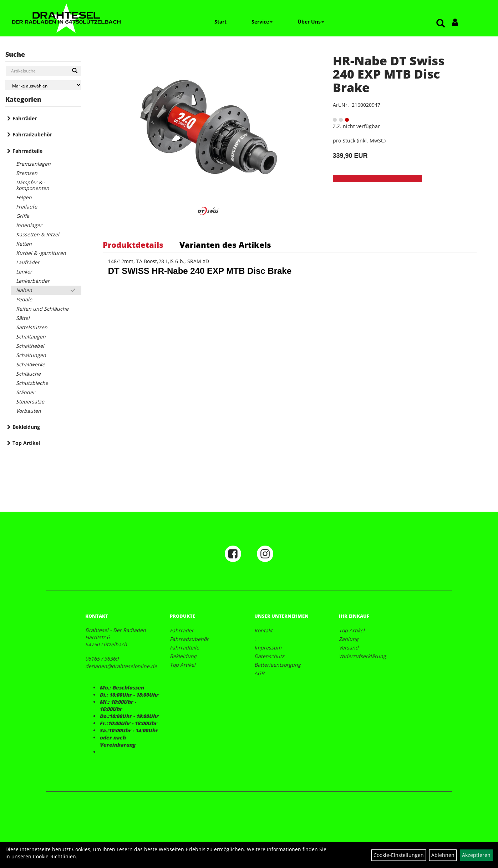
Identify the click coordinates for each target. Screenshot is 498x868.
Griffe (23, 216)
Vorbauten (29, 411)
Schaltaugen (31, 337)
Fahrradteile (27, 151)
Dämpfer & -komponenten (33, 185)
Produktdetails (133, 245)
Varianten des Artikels (225, 245)
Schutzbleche (32, 383)
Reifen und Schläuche (42, 309)
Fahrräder (25, 118)
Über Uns (311, 22)
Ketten (24, 244)
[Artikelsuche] (441, 24)
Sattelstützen (32, 327)
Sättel (23, 318)
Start (220, 22)
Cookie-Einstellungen (399, 855)
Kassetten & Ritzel (38, 234)
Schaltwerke (31, 364)
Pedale (24, 299)
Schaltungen (31, 355)
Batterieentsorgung (278, 665)
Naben (24, 290)
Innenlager (29, 225)
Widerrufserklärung (362, 656)
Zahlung (349, 639)
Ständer (26, 392)
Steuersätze (30, 402)
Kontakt (263, 630)
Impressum (268, 648)
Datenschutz (269, 656)
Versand (349, 648)
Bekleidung (26, 427)
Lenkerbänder (33, 281)
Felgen (24, 197)
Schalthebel (30, 346)
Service (262, 22)
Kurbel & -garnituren (41, 253)
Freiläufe (27, 207)
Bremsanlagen (33, 164)
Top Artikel (26, 443)
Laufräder (28, 262)
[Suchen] (75, 71)
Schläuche (28, 374)
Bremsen (27, 173)
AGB (259, 673)
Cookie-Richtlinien (54, 856)
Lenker (24, 272)
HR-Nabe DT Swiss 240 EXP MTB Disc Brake (389, 74)
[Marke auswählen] (43, 85)
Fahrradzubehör (32, 134)
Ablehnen (443, 855)
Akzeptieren (476, 855)
